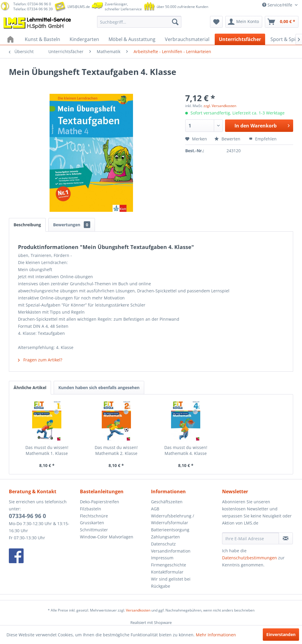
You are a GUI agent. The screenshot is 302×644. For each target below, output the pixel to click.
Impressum (162, 558)
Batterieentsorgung (170, 530)
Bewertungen (72, 225)
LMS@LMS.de (79, 7)
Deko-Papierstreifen (100, 502)
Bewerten (228, 139)
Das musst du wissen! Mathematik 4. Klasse (186, 450)
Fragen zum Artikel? (40, 360)
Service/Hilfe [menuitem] (278, 5)
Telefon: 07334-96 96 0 (32, 4)
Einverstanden (281, 634)
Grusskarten (92, 523)
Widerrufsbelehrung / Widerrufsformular (173, 519)
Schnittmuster (94, 530)
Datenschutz (163, 544)
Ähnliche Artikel (30, 387)
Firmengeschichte (169, 565)
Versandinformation (171, 551)
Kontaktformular (167, 572)
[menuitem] (139, 22)
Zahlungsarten (165, 537)
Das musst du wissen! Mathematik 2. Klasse (116, 450)
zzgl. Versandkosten (220, 106)
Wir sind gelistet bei (171, 579)
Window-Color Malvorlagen (107, 537)
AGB (155, 509)
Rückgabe (161, 586)
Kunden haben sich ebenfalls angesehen (99, 387)
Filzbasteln (91, 509)
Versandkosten (138, 610)
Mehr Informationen (216, 635)
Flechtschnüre (94, 516)
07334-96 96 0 (27, 516)
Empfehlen (263, 139)
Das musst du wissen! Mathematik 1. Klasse (47, 450)
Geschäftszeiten (167, 502)
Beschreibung (27, 225)
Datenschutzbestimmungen (250, 558)
